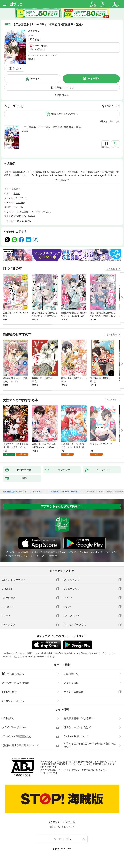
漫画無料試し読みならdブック (15, 492)
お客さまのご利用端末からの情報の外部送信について (90, 745)
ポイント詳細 (36, 49)
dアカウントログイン (14, 701)
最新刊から (114, 121)
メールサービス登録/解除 (16, 683)
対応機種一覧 (71, 674)
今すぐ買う (94, 79)
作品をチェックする (64, 87)
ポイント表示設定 (74, 692)
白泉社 (17, 193)
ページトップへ (62, 839)
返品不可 (32, 59)
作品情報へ (60, 95)
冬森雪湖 (32, 31)
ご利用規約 (8, 718)
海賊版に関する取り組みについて (20, 745)
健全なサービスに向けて (77, 727)
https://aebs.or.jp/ (50, 773)
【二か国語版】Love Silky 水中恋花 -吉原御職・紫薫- (52, 127)
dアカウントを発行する (62, 822)
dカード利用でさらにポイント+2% (42, 55)
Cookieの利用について (76, 736)
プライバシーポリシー (14, 727)
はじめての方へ (13, 674)
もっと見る (112, 269)
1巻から (104, 121)
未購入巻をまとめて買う (65, 114)
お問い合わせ (9, 692)
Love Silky (21, 203)
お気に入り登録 (112, 106)
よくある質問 (71, 683)
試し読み (17, 68)
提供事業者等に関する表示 (79, 718)
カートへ (35, 79)
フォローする (39, 31)
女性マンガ (21, 198)
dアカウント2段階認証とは (17, 736)
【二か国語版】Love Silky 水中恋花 (33, 212)
